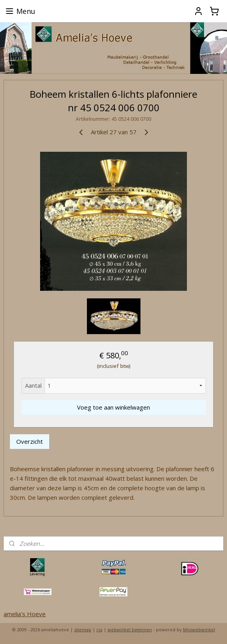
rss (99, 629)
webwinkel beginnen (130, 629)
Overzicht (30, 441)
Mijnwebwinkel (199, 629)
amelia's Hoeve (25, 614)
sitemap (83, 629)
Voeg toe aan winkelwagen (113, 407)
